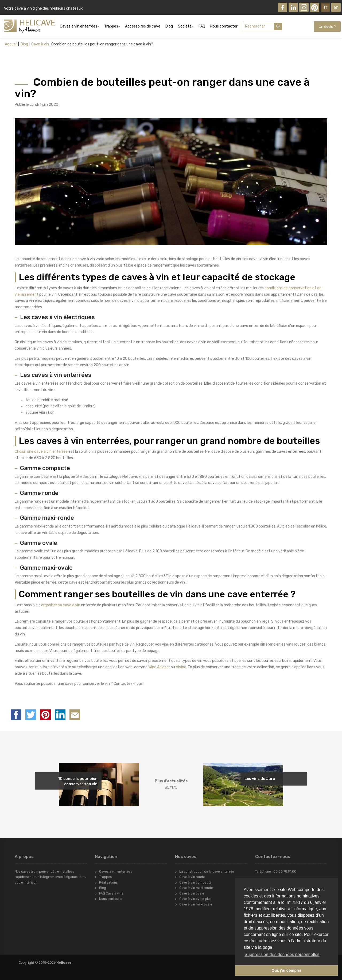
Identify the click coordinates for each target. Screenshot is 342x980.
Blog (169, 26)
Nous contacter (224, 26)
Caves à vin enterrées (116, 872)
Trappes (105, 877)
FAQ (202, 26)
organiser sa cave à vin (61, 605)
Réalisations (108, 883)
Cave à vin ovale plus (195, 899)
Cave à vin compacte (195, 883)
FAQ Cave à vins (111, 893)
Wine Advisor (159, 667)
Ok (278, 26)
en (336, 7)
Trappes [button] (111, 26)
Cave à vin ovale (192, 893)
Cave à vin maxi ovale (196, 904)
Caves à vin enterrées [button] (79, 26)
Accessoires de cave (143, 26)
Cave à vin (40, 44)
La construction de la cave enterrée (207, 872)
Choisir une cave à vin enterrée (41, 452)
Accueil (11, 44)
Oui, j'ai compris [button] (286, 970)
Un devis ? (327, 27)
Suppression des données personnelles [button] (282, 954)
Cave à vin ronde (192, 877)
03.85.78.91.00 (285, 872)
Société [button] (185, 26)
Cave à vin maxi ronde (196, 888)
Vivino (181, 667)
